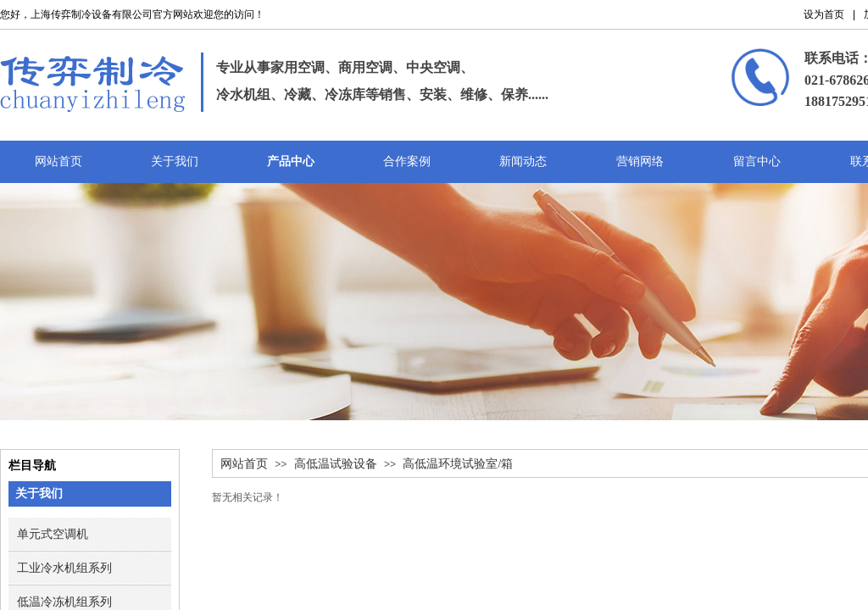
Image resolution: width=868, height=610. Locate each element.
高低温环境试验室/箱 (458, 464)
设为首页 (824, 14)
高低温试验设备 (336, 464)
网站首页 (244, 464)
